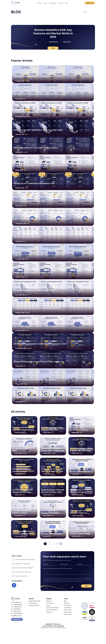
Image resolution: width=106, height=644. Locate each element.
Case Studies (52, 3)
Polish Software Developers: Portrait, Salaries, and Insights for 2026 (41, 165)
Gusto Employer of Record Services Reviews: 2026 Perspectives (53, 491)
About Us (49, 601)
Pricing (45, 3)
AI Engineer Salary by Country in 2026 (22, 470)
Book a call (17, 619)
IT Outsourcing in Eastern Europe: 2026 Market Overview (37, 308)
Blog (66, 3)
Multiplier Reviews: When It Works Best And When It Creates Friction (81, 449)
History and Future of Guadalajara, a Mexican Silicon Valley (38, 130)
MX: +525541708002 (17, 613)
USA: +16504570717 (16, 602)
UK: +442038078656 (16, 605)
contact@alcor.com (16, 616)
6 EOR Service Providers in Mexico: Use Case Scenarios (81, 491)
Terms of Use (57, 580)
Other (66, 599)
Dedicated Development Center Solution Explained (53, 449)
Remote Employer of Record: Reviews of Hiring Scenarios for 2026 (81, 470)
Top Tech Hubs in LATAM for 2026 (27, 237)
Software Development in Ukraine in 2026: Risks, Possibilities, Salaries (42, 219)
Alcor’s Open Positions (52, 608)
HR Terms (67, 603)
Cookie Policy (68, 608)
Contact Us (90, 3)
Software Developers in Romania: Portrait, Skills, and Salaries (39, 362)
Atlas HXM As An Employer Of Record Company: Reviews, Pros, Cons (52, 512)
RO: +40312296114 (16, 611)
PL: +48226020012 (16, 609)
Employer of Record (34, 605)
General (49, 599)
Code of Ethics (68, 614)
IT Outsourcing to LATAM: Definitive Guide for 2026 (34, 112)
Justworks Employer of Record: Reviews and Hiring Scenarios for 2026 (24, 491)
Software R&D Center (35, 601)
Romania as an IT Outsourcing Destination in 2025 (34, 183)
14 (57, 544)
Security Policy (68, 612)
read (53, 48)
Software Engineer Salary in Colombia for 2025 (33, 272)
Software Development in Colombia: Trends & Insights (36, 148)
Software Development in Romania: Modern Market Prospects (39, 326)
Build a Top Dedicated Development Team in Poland (35, 379)
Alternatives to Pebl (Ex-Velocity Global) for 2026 (52, 470)
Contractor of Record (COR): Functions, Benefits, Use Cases (22, 512)
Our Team (60, 3)
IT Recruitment (33, 603)
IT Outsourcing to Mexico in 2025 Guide (30, 201)
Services (39, 3)
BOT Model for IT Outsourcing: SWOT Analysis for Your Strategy (39, 94)
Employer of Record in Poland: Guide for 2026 (80, 532)
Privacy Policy (48, 580)
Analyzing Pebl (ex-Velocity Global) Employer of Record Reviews (53, 532)
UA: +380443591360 (16, 607)
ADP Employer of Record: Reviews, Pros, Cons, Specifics (81, 512)
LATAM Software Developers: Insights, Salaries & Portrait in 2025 (40, 344)
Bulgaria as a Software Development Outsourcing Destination (39, 255)
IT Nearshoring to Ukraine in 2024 (27, 397)
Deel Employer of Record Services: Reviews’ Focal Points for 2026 (23, 532)
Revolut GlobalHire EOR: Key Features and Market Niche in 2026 (53, 33)
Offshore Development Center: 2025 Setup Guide (33, 76)
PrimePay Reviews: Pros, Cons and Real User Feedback (52, 429)
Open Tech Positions (52, 610)
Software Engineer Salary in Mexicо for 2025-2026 (34, 290)
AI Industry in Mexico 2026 (22, 449)
